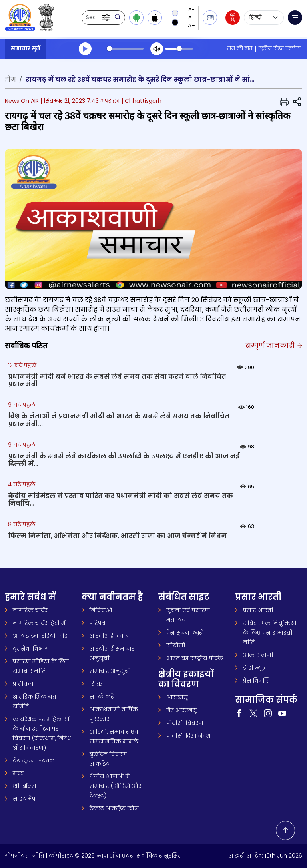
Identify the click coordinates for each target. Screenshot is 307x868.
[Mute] (157, 49)
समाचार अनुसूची (110, 671)
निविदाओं (101, 610)
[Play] (85, 49)
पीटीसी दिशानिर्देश (188, 736)
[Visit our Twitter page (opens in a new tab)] (253, 713)
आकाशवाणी (258, 655)
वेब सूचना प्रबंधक (34, 760)
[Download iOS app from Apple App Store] (155, 18)
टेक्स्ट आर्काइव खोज (114, 808)
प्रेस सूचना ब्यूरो (185, 633)
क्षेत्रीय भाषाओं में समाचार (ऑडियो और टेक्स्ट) (116, 786)
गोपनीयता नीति (25, 856)
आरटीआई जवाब (109, 636)
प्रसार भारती (258, 610)
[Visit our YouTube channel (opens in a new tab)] (282, 713)
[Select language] (264, 18)
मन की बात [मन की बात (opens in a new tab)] (240, 49)
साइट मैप (24, 799)
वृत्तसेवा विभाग (31, 649)
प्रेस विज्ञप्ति (257, 681)
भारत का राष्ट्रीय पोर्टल (195, 658)
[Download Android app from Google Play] (136, 18)
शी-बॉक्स (25, 786)
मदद (18, 773)
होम (10, 79)
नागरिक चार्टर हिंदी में (39, 623)
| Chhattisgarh (142, 101)
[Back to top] (285, 830)
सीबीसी (176, 645)
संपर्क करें (102, 697)
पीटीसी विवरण (185, 723)
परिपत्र (98, 623)
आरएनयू (177, 697)
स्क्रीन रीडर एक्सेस (280, 49)
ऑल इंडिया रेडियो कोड (40, 636)
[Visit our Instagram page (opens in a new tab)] (268, 713)
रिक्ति (96, 684)
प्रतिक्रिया (24, 684)
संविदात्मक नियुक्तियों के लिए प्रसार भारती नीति (270, 633)
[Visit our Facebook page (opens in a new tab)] (239, 713)
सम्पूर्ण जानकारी (274, 345)
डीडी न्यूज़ (255, 668)
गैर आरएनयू (182, 710)
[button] (106, 18)
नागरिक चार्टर (30, 610)
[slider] (125, 49)
